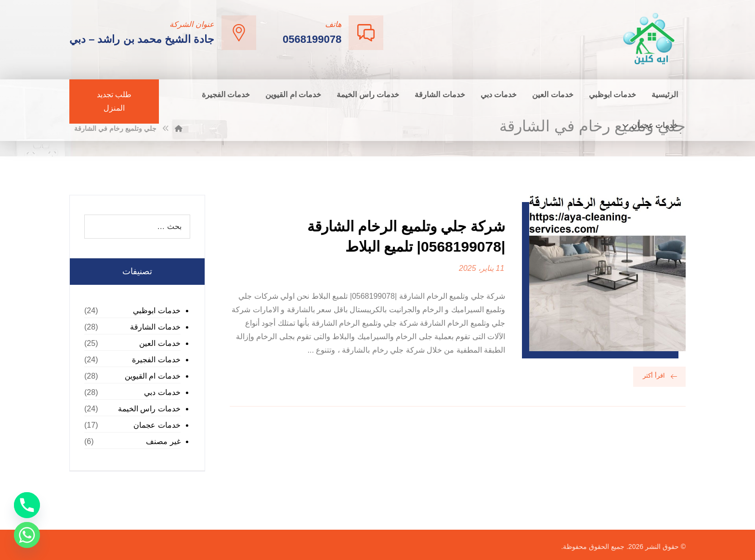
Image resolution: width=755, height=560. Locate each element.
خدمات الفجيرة (156, 360)
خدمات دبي (162, 392)
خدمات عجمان (157, 425)
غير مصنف (163, 441)
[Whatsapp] (27, 535)
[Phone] (27, 505)
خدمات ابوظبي (156, 311)
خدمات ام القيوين (153, 376)
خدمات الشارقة (155, 327)
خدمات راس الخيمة (149, 409)
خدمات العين (160, 343)
